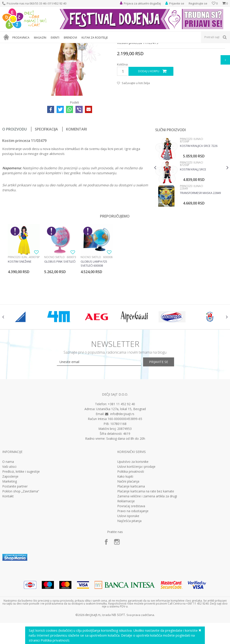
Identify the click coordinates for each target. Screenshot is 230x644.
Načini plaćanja (128, 534)
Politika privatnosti (131, 524)
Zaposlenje (10, 529)
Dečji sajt (8, 46)
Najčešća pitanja (129, 573)
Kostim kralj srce (193, 216)
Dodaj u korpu (148, 118)
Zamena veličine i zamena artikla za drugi (147, 549)
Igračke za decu (42, 46)
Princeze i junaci (130, 46)
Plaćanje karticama (131, 539)
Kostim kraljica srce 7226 (198, 193)
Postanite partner (15, 539)
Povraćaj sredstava (131, 559)
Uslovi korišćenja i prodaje (136, 519)
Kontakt (8, 549)
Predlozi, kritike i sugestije (21, 524)
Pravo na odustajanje (133, 563)
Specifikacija (46, 176)
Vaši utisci (9, 519)
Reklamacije (126, 554)
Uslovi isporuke (128, 568)
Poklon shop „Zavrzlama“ (21, 544)
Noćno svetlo (54, 304)
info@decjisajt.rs (122, 467)
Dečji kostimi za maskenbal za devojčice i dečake (86, 46)
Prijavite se (164, 414)
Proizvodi (23, 46)
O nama (8, 514)
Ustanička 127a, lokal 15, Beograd (121, 462)
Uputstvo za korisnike (133, 514)
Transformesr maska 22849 (200, 240)
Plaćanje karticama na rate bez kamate (146, 544)
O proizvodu (14, 176)
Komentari (76, 176)
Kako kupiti (125, 529)
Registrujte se (198, 3)
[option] (191, 220)
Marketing (10, 534)
